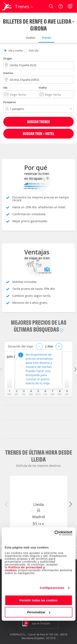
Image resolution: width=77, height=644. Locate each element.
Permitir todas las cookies (39, 600)
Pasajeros (10, 102)
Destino (8, 73)
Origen (8, 58)
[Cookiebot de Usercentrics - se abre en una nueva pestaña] (55, 533)
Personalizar (39, 612)
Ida (5, 88)
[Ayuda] (61, 6)
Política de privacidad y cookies (25, 569)
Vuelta (43, 88)
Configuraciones (52, 588)
